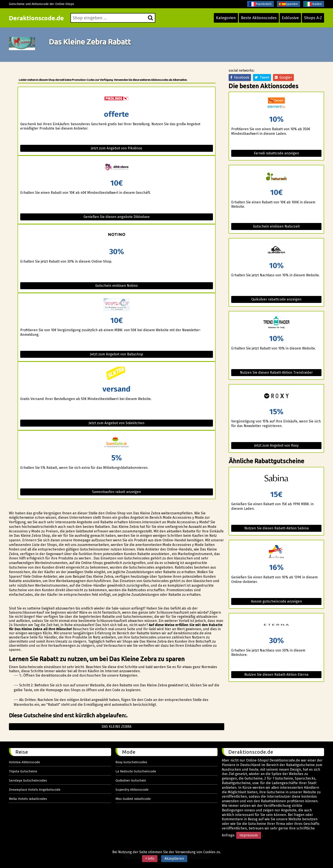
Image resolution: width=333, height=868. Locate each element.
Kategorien (226, 18)
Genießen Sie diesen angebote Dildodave (117, 217)
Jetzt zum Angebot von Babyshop (117, 354)
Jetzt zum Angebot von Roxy (276, 445)
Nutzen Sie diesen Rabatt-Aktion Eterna (276, 675)
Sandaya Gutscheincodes (28, 780)
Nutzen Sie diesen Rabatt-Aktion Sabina (276, 528)
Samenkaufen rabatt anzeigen (116, 492)
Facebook (240, 77)
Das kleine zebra (116, 727)
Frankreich (260, 4)
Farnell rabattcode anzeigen (276, 153)
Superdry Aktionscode (132, 790)
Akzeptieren (174, 859)
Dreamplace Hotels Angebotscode (35, 790)
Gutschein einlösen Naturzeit (276, 226)
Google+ (283, 77)
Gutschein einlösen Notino (116, 286)
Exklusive (290, 18)
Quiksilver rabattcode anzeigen (276, 299)
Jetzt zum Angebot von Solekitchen (116, 423)
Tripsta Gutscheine (23, 771)
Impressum (249, 835)
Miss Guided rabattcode (133, 799)
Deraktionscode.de (36, 18)
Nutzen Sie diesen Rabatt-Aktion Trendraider (276, 372)
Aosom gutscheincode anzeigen (276, 601)
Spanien (289, 4)
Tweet (262, 77)
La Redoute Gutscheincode (136, 771)
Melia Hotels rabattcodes (28, 799)
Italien (314, 4)
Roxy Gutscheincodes (131, 762)
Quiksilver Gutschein (131, 780)
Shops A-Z (313, 18)
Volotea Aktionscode (24, 762)
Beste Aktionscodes (259, 18)
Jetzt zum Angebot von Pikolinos (116, 148)
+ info (150, 859)
